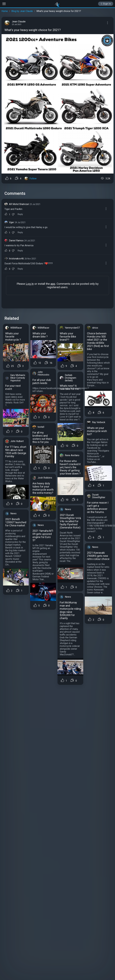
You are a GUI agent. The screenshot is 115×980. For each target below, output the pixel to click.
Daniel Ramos (16, 241)
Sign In (106, 4)
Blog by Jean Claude (22, 11)
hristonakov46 (16, 259)
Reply (20, 214)
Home (5, 11)
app (53, 284)
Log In (30, 284)
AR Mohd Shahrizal (19, 204)
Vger (11, 222)
